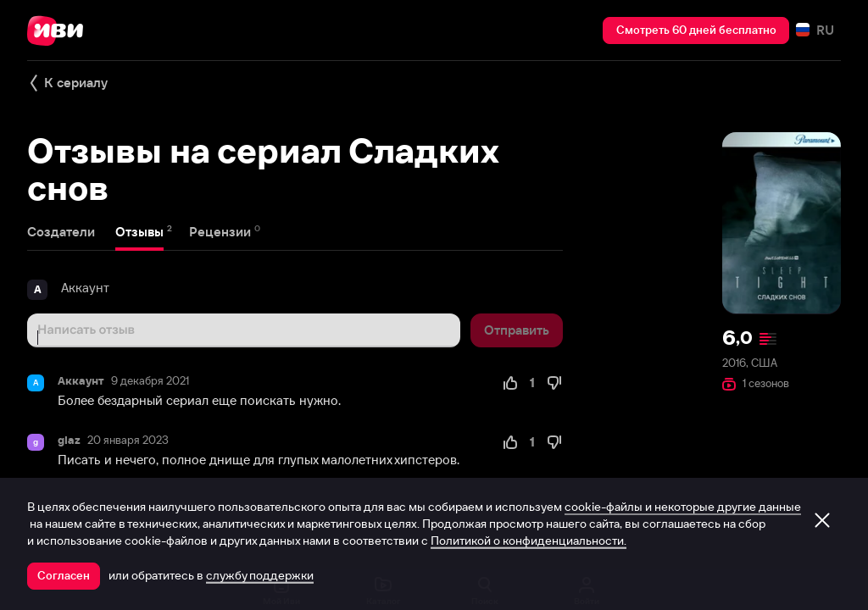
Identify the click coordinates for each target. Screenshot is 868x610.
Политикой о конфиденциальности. (529, 541)
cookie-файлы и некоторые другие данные (683, 507)
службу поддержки (260, 575)
